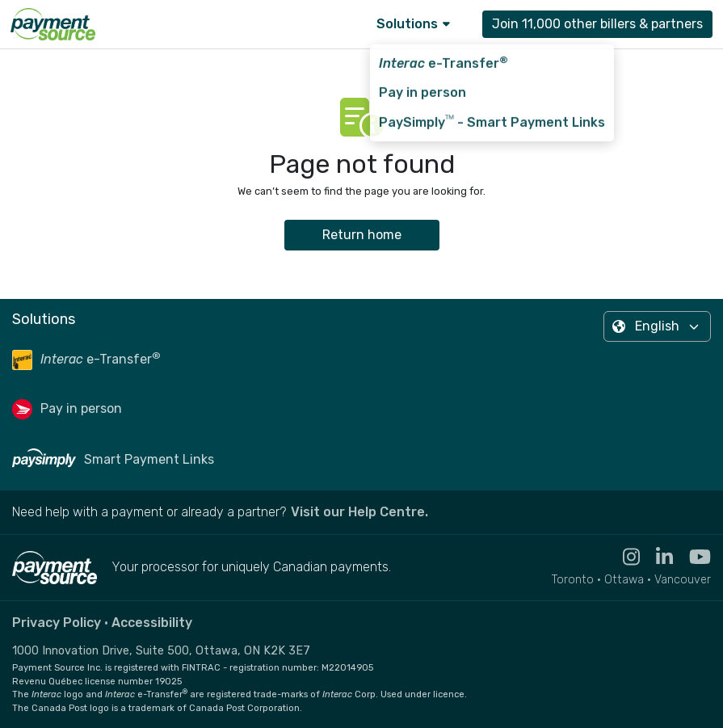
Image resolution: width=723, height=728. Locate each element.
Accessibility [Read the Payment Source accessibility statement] (152, 623)
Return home (362, 235)
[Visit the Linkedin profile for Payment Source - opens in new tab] (656, 557)
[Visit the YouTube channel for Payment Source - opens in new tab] (692, 557)
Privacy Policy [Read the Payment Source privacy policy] (57, 623)
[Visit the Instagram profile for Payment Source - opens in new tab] (623, 557)
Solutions (414, 24)
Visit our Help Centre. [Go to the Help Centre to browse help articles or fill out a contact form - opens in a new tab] (359, 512)
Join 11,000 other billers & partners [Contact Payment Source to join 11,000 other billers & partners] (597, 24)
